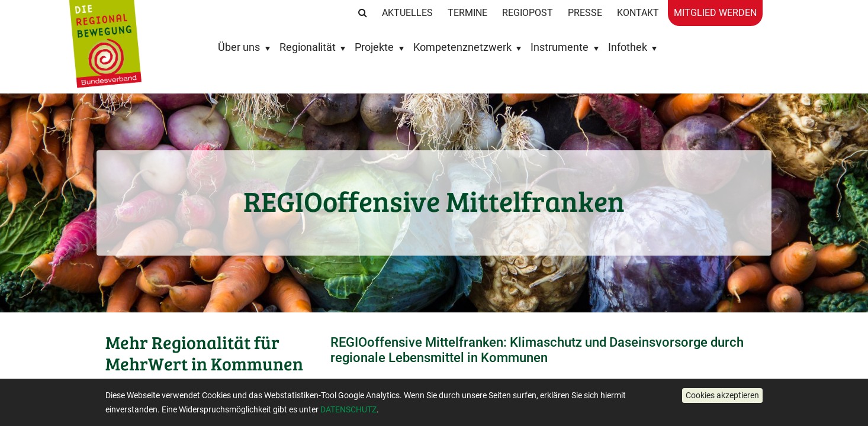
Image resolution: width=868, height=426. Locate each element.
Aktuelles (407, 13)
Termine (467, 13)
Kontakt (638, 13)
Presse (585, 13)
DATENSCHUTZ (348, 409)
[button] (722, 396)
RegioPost (528, 13)
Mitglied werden (715, 13)
